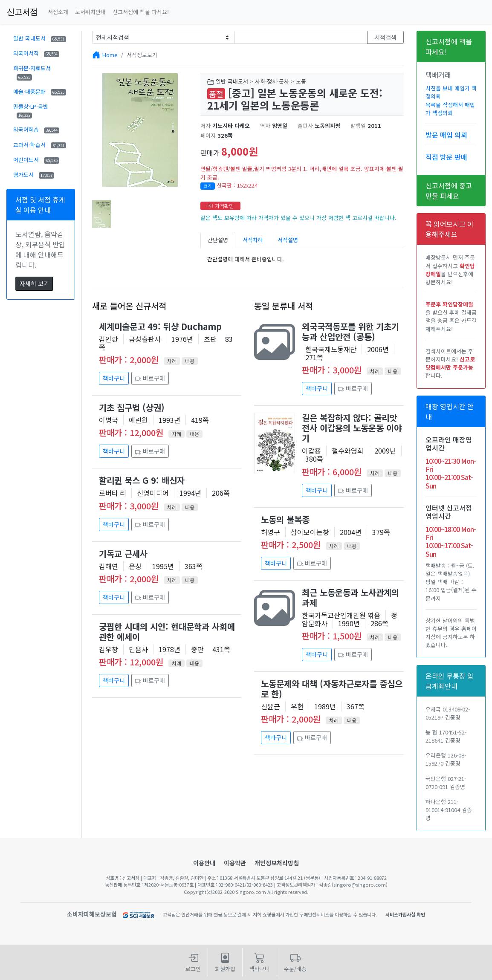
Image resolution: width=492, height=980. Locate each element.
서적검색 (385, 37)
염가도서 (34, 175)
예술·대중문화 (40, 91)
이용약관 (235, 863)
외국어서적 (36, 53)
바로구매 (150, 378)
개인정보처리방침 (277, 863)
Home (110, 55)
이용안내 (204, 863)
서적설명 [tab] (288, 240)
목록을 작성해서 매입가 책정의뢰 (450, 109)
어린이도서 (36, 160)
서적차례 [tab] (253, 240)
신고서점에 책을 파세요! (141, 12)
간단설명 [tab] (218, 240)
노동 (301, 81)
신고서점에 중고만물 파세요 (449, 191)
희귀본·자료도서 (32, 72)
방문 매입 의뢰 (446, 135)
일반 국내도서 (40, 38)
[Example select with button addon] (163, 37)
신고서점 (22, 12)
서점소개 (58, 12)
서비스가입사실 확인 (405, 914)
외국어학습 (36, 129)
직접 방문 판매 (446, 157)
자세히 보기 (34, 283)
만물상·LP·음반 (31, 110)
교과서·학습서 (40, 145)
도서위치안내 (90, 12)
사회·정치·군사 (272, 81)
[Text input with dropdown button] (301, 37)
